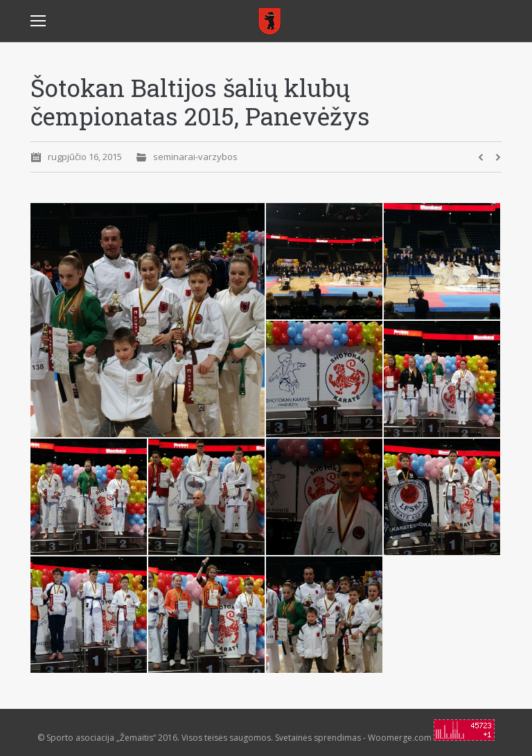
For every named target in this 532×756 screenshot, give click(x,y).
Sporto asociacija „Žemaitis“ (101, 738)
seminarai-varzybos (195, 157)
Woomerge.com (400, 738)
